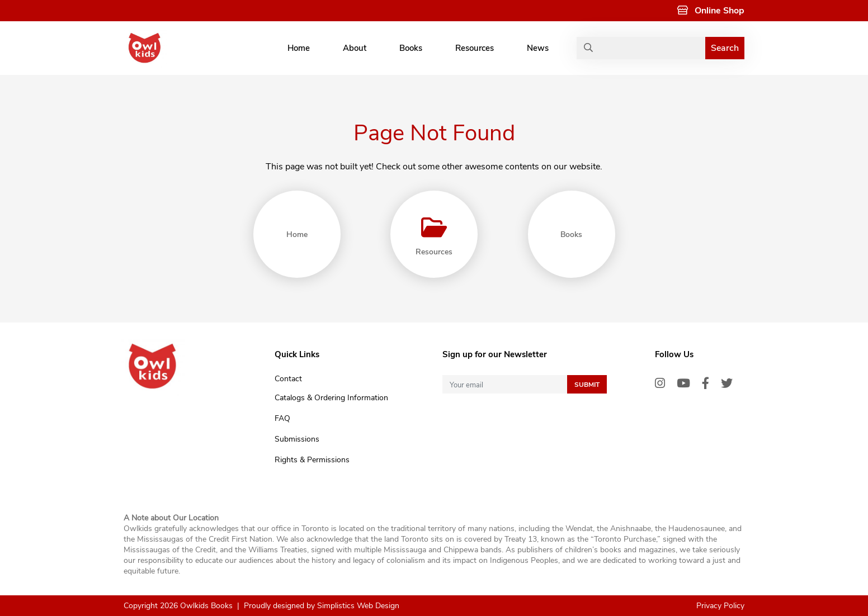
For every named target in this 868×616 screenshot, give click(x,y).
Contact (288, 379)
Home (299, 48)
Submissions (297, 439)
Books (411, 48)
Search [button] (725, 48)
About (355, 48)
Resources (475, 48)
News (538, 48)
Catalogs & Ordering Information (331, 398)
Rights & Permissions (312, 460)
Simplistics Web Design (358, 606)
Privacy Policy (720, 606)
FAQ (282, 418)
